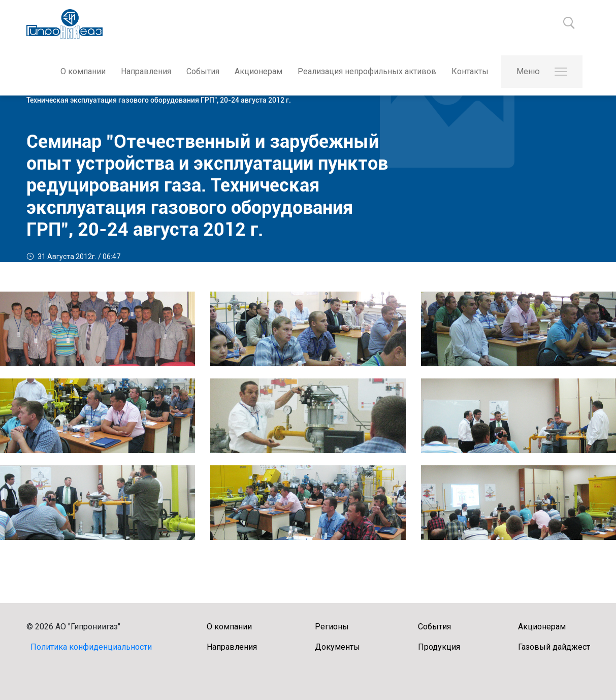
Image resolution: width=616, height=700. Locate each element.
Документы (337, 647)
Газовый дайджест (554, 647)
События (203, 71)
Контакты (470, 71)
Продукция (439, 647)
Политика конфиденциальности (91, 647)
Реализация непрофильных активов (367, 71)
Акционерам (258, 71)
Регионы (332, 627)
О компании (83, 71)
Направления (146, 71)
